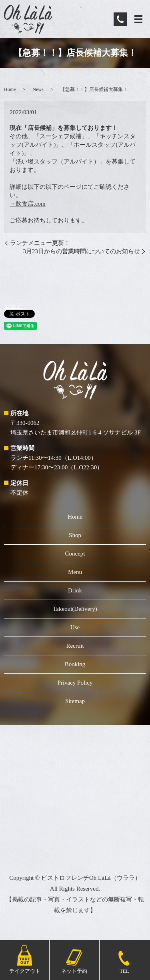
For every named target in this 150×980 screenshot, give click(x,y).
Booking (75, 664)
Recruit (75, 646)
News (38, 89)
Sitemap (75, 701)
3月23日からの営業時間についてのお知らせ (82, 251)
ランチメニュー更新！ (40, 243)
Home (10, 89)
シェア (13, 306)
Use (75, 627)
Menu (75, 572)
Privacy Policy (75, 683)
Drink (75, 590)
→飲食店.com (28, 204)
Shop (75, 535)
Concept (75, 554)
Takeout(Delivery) (75, 609)
